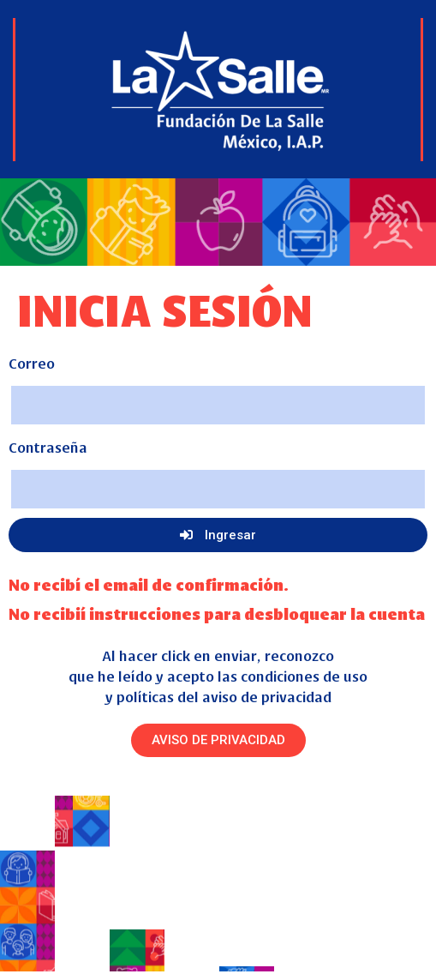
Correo (32, 362)
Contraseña (48, 446)
